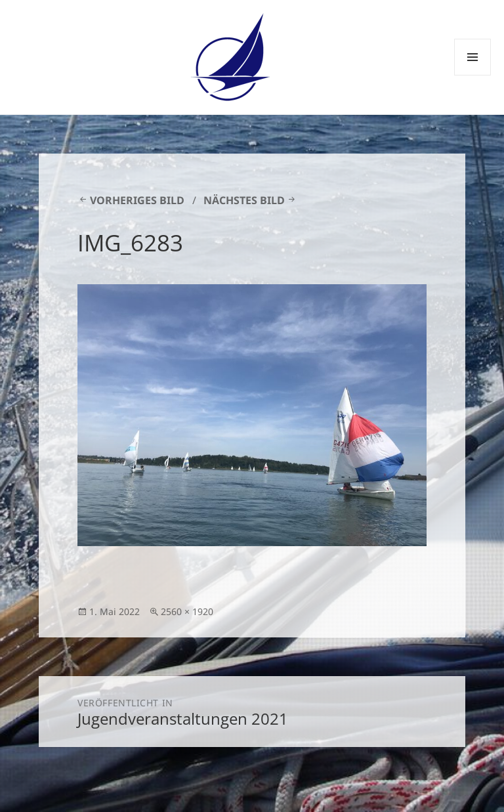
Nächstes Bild (244, 200)
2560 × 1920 (187, 611)
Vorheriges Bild (137, 200)
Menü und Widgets (473, 75)
